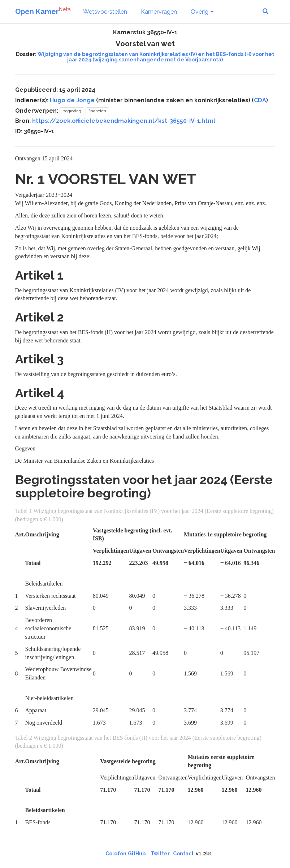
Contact (183, 854)
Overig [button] (202, 12)
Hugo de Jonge (72, 100)
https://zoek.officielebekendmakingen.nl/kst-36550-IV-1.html (124, 121)
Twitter (160, 854)
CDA (260, 100)
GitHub (137, 854)
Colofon (116, 854)
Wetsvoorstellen (105, 12)
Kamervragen (159, 12)
